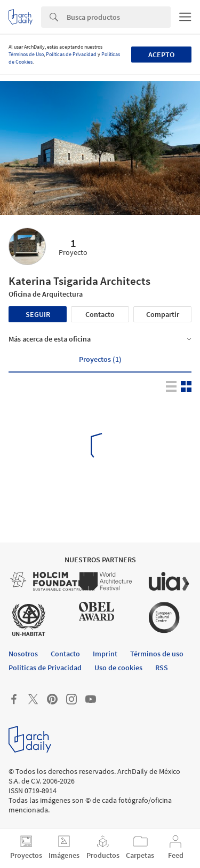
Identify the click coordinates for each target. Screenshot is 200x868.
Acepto (161, 55)
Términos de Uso (26, 54)
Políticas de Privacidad (71, 54)
